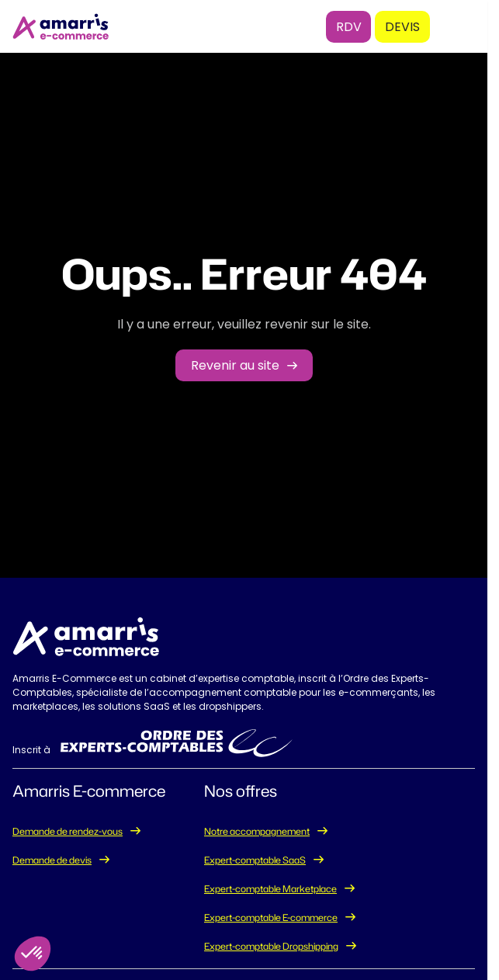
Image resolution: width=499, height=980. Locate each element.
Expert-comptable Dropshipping (271, 946)
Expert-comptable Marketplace (270, 889)
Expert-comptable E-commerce (271, 917)
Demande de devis (52, 860)
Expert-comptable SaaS (255, 860)
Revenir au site (235, 365)
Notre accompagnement (257, 831)
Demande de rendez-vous (68, 831)
